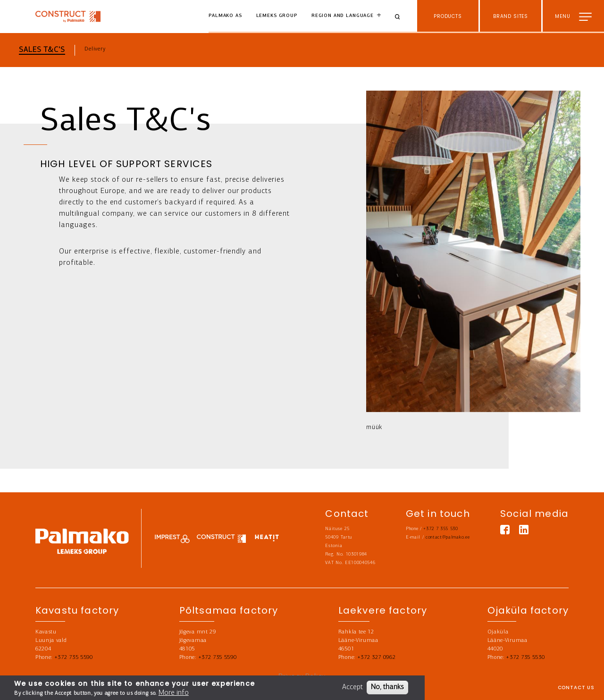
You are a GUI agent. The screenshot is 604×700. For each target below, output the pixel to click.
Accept (352, 688)
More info (174, 693)
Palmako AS (225, 16)
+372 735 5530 (525, 658)
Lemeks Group (277, 16)
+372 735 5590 (74, 658)
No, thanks (387, 688)
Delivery (95, 49)
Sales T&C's (42, 50)
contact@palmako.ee (448, 537)
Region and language (343, 16)
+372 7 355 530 (441, 529)
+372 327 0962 (377, 658)
